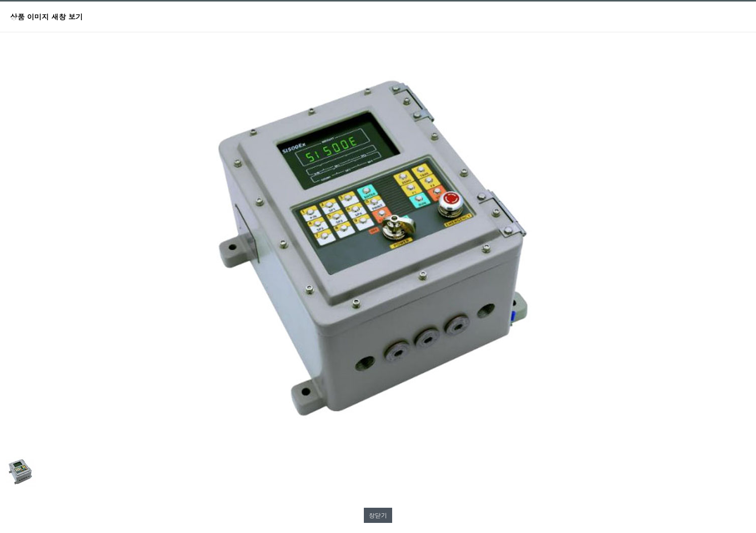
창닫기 (378, 515)
